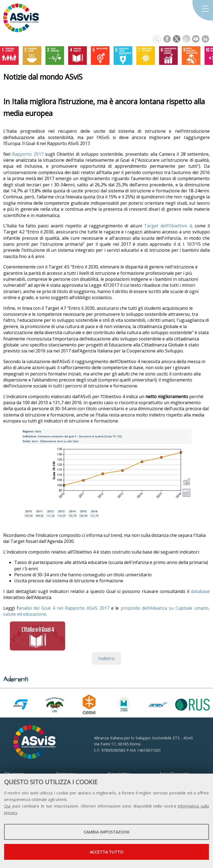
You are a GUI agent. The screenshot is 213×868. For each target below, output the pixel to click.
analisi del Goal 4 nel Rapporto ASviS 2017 (64, 608)
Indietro (106, 658)
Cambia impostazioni (106, 832)
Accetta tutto (106, 852)
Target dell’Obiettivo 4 (168, 226)
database (200, 591)
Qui (7, 806)
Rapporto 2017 (28, 154)
